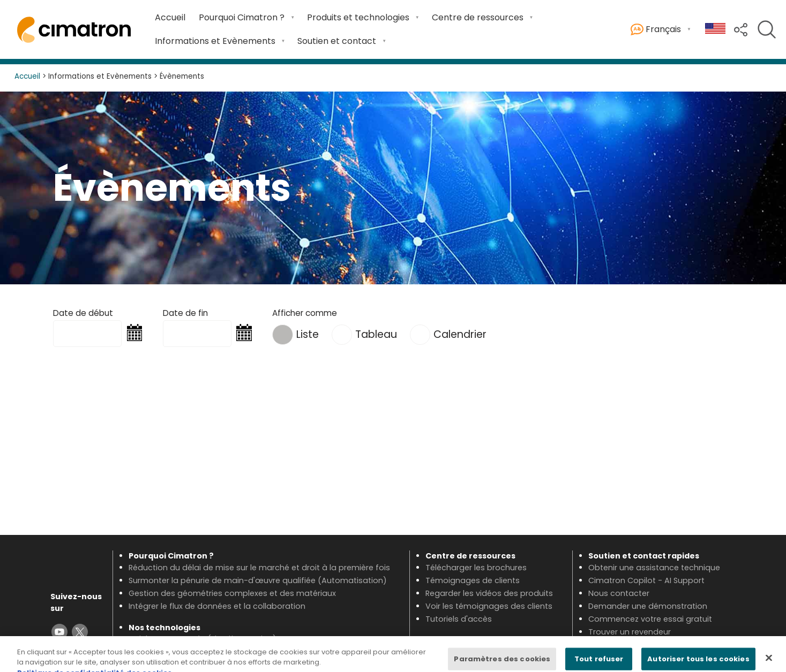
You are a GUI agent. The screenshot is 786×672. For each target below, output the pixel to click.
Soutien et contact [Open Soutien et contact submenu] (337, 41)
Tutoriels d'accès (459, 619)
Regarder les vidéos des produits (489, 593)
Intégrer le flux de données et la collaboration (217, 606)
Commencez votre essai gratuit (650, 619)
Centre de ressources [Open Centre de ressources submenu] (478, 17)
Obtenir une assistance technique (654, 568)
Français (656, 30)
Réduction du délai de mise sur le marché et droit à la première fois (259, 568)
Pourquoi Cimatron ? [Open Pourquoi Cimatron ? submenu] (242, 17)
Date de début (83, 313)
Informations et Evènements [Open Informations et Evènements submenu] (215, 41)
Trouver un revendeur (630, 632)
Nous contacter (619, 593)
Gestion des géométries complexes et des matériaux (232, 593)
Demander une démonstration (648, 606)
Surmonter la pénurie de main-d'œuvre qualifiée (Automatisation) (258, 580)
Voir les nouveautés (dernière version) (203, 639)
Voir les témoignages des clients (489, 606)
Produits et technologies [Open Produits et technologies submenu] (358, 17)
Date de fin (185, 313)
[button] (741, 29)
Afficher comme (305, 313)
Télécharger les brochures (476, 568)
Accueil (170, 17)
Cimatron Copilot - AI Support (646, 580)
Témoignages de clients (473, 580)
